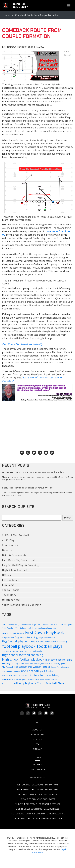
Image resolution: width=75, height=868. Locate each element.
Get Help (37, 764)
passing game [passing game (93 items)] (60, 664)
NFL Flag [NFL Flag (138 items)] (6, 663)
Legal (38, 744)
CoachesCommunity (21, 5)
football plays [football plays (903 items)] (50, 646)
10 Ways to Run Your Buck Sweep (37, 799)
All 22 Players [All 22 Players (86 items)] (67, 625)
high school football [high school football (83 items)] (10, 651)
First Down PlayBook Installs (19, 560)
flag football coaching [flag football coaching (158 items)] (26, 637)
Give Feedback (37, 769)
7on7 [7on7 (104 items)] (4, 624)
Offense (7, 575)
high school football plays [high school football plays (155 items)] (59, 660)
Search (68, 518)
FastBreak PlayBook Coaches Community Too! (28, 488)
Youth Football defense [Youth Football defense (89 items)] (12, 679)
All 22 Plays (9, 540)
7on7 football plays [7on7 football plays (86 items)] (28, 625)
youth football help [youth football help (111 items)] (30, 679)
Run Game (8, 585)
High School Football (15, 570)
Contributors (10, 545)
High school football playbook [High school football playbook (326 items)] (23, 659)
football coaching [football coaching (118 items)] (59, 641)
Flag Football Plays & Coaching (21, 565)
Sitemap (37, 749)
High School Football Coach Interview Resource (38, 814)
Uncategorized (11, 600)
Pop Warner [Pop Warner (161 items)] (20, 667)
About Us (38, 730)
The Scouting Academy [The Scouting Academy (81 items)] (11, 671)
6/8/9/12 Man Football (15, 535)
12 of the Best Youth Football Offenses (38, 804)
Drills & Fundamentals (15, 555)
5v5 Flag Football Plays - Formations (38, 785)
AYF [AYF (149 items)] (17, 628)
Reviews (37, 739)
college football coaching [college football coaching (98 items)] (45, 628)
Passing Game (11, 580)
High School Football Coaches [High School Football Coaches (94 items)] (31, 651)
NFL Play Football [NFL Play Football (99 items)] (41, 664)
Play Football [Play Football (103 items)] (7, 667)
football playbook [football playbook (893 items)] (19, 646)
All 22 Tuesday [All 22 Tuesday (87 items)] (8, 628)
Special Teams (11, 590)
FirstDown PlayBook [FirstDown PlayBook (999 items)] (44, 632)
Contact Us (38, 735)
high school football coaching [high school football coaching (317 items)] (23, 655)
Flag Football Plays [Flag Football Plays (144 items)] (41, 641)
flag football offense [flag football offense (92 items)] (47, 638)
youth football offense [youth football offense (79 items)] (48, 679)
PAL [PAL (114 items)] (51, 664)
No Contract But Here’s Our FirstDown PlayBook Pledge (33, 472)
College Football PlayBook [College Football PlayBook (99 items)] (13, 633)
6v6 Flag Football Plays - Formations (38, 789)
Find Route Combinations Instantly (22, 344)
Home (7, 15)
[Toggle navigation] (69, 6)
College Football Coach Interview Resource (37, 818)
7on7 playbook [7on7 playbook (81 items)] (43, 625)
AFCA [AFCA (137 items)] (52, 624)
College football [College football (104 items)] (27, 628)
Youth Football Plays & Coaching (22, 605)
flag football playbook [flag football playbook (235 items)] (16, 641)
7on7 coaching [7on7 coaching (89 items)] (14, 625)
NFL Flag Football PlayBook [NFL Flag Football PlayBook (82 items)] (22, 664)
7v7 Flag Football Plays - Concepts (37, 794)
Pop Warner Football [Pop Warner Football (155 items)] (39, 667)
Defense (7, 550)
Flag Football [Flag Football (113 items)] (8, 638)
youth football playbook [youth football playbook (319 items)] (19, 683)
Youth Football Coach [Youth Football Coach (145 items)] (13, 675)
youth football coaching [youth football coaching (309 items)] (42, 675)
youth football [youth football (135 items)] (47, 671)
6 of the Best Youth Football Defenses (38, 809)
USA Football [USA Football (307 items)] (30, 671)
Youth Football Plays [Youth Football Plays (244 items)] (51, 683)
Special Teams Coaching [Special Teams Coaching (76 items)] (60, 667)
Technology (9, 595)
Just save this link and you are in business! (32, 379)
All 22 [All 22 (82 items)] (58, 625)
